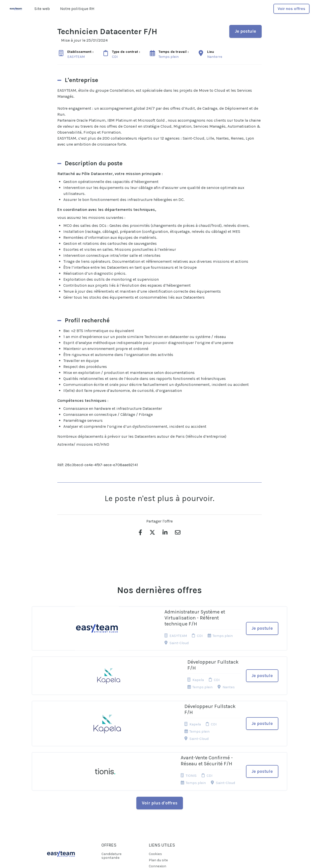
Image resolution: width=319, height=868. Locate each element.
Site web (42, 9)
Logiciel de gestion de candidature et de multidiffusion (160, 859)
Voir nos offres (291, 9)
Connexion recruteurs (158, 802)
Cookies (155, 788)
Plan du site (158, 794)
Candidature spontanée (112, 789)
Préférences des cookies (162, 811)
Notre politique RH (77, 9)
